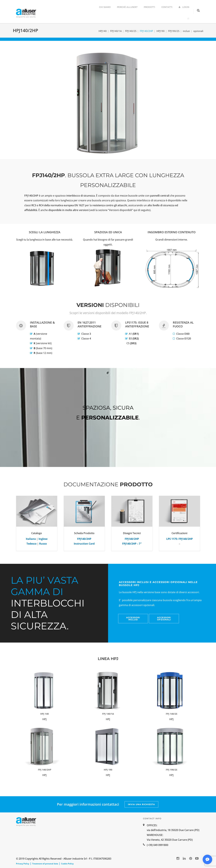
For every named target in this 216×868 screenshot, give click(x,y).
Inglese (43, 539)
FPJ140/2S (131, 31)
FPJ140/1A (116, 31)
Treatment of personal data (45, 864)
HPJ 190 (108, 770)
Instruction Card (84, 544)
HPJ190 (161, 31)
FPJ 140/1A (108, 714)
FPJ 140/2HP (45, 770)
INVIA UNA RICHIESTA (141, 804)
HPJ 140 (45, 714)
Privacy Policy (23, 864)
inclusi (186, 31)
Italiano (31, 539)
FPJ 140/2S (172, 714)
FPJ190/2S (174, 31)
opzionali (198, 31)
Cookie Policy (67, 864)
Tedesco (32, 544)
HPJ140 (103, 31)
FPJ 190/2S (172, 770)
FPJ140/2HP (146, 31)
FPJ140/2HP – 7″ (132, 544)
